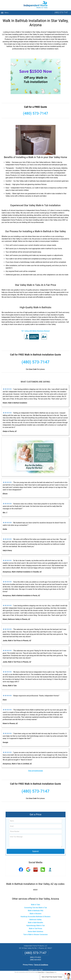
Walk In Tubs (35, 905)
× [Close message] (63, 975)
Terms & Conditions (41, 965)
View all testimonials (35, 771)
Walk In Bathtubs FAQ (36, 911)
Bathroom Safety (36, 920)
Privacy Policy (28, 965)
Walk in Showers (36, 914)
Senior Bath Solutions (35, 932)
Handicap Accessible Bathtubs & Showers (35, 917)
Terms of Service (50, 972)
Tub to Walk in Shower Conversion (36, 935)
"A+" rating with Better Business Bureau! (36, 331)
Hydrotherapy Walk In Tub (35, 926)
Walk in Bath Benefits (36, 923)
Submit (35, 851)
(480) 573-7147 (61, 12)
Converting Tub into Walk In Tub (35, 908)
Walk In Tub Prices (36, 929)
